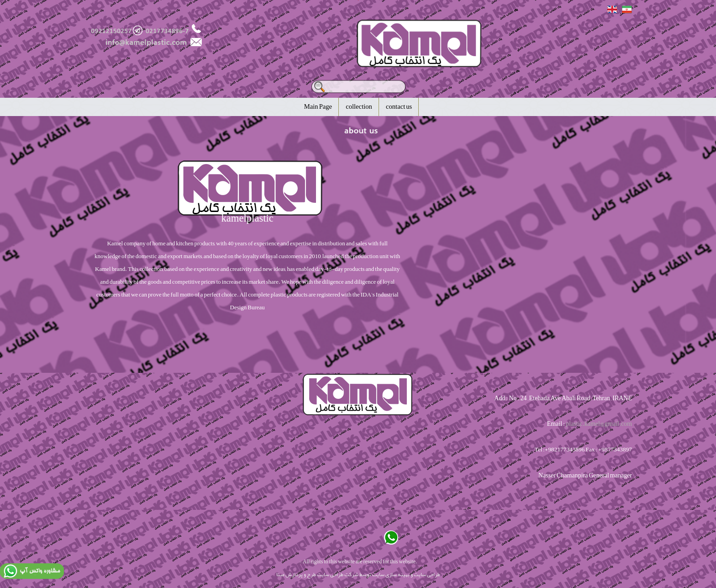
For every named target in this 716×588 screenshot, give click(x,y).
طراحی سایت (427, 574)
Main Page (318, 107)
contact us (399, 107)
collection (359, 107)
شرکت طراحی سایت (338, 574)
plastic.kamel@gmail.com (599, 424)
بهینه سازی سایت (391, 574)
